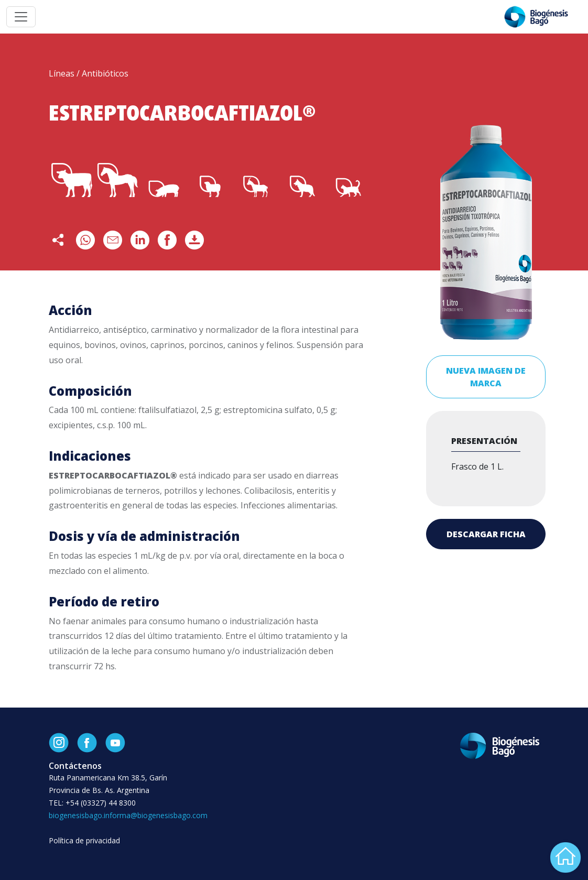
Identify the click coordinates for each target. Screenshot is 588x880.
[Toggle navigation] (21, 17)
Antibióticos (105, 73)
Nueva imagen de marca (486, 377)
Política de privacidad (84, 840)
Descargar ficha (486, 534)
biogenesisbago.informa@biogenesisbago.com (128, 815)
